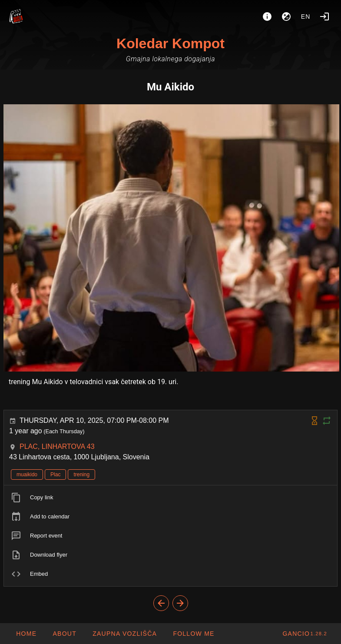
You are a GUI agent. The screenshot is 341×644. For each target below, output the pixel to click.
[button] (124, 634)
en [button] (306, 17)
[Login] (324, 17)
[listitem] (170, 498)
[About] (267, 17)
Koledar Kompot (170, 43)
